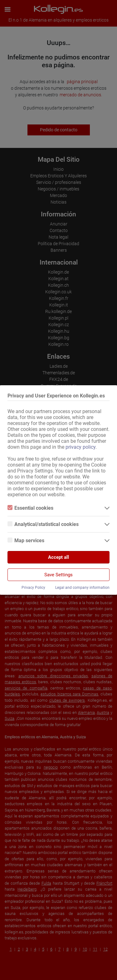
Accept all (58, 557)
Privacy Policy (33, 588)
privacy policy (80, 447)
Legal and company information (82, 588)
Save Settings (58, 575)
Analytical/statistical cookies (43, 524)
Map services (26, 541)
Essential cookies (30, 508)
